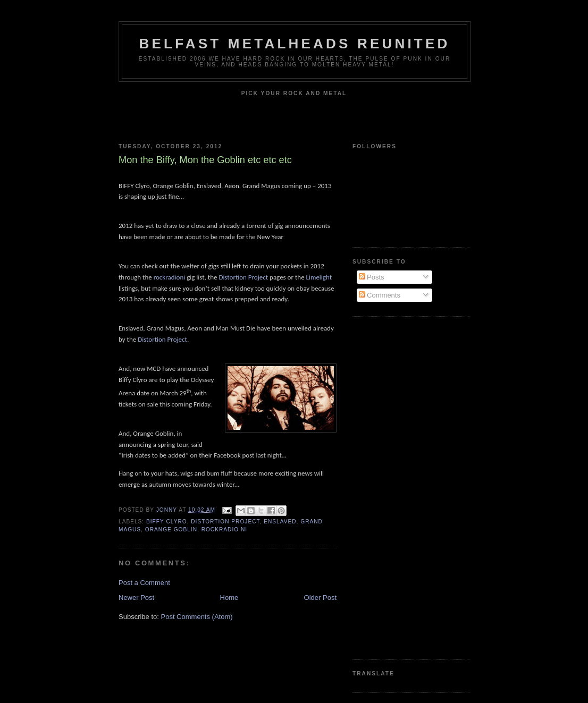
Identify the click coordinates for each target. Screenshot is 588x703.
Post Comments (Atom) (197, 617)
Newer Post (136, 598)
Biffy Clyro (167, 522)
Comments (380, 295)
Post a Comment (144, 583)
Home (229, 598)
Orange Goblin (171, 530)
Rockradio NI (224, 530)
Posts (372, 277)
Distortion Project (225, 522)
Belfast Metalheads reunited (295, 44)
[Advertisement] (395, 487)
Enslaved (280, 522)
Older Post (320, 598)
